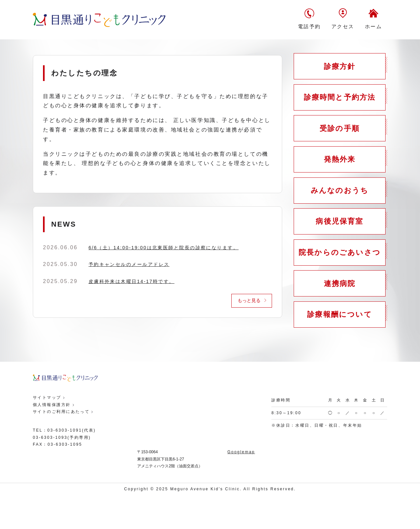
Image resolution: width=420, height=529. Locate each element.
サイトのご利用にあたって (62, 445)
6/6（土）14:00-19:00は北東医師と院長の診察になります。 (164, 248)
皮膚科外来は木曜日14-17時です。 (132, 281)
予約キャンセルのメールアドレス (129, 264)
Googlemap (241, 486)
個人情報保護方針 (52, 438)
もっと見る (249, 300)
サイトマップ (47, 431)
